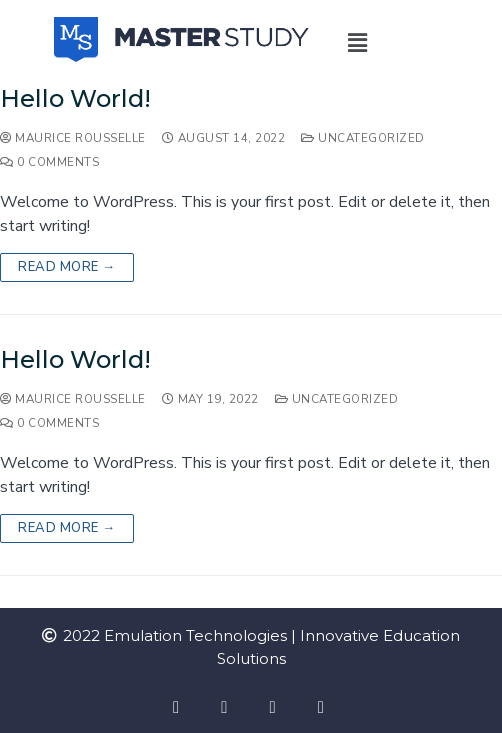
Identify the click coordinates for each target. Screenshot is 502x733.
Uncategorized (363, 138)
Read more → (67, 267)
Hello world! (75, 99)
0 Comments (49, 162)
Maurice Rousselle (73, 138)
